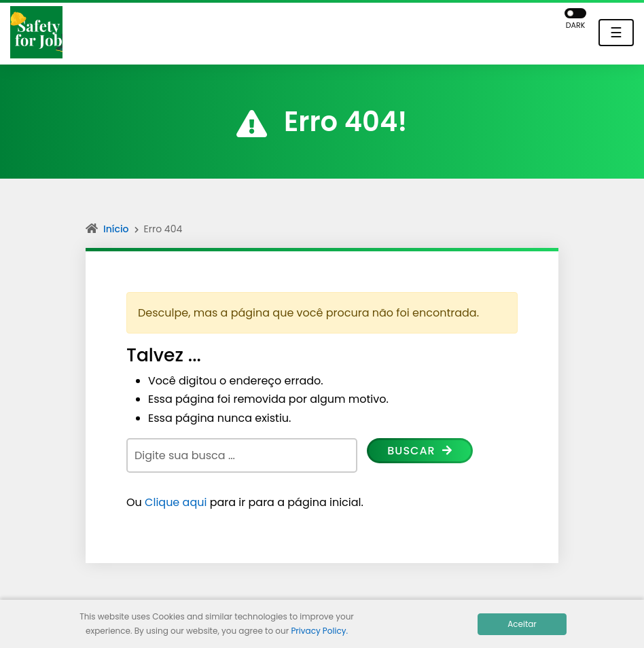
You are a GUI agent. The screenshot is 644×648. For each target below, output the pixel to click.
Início (116, 229)
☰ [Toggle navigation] (616, 33)
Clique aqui (176, 502)
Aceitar (522, 624)
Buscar (420, 451)
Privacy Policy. (319, 631)
